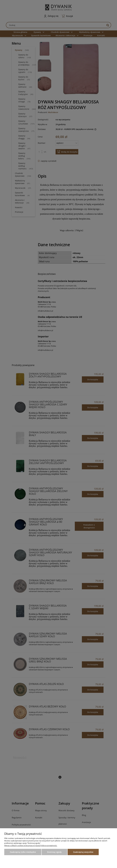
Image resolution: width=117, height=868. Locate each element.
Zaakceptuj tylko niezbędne (23, 852)
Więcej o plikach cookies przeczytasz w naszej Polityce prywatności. (31, 845)
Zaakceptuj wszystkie (83, 852)
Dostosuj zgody (54, 852)
